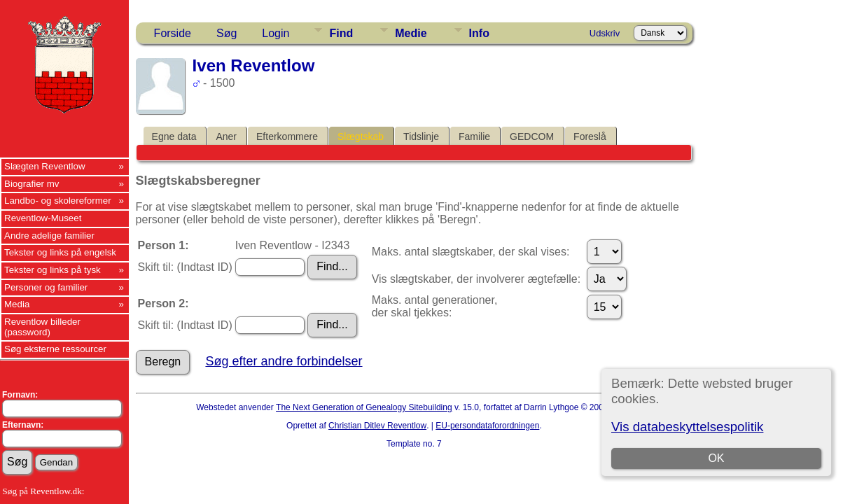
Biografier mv (32, 184)
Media (17, 304)
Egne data (174, 136)
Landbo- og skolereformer (58, 201)
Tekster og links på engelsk (60, 252)
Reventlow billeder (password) (42, 327)
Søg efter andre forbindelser (284, 361)
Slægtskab (361, 136)
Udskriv (605, 33)
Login (276, 33)
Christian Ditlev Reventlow (377, 426)
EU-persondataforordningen (487, 426)
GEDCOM (532, 136)
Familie (474, 136)
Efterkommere (287, 136)
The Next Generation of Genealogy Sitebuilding (364, 407)
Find (341, 33)
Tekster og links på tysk (53, 270)
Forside (173, 33)
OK (717, 458)
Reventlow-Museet (43, 218)
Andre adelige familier (49, 236)
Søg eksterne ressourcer (55, 349)
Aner (226, 136)
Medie (411, 33)
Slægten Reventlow (45, 166)
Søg (227, 33)
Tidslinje (421, 136)
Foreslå (590, 136)
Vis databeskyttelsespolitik (687, 427)
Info (479, 33)
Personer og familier (46, 287)
